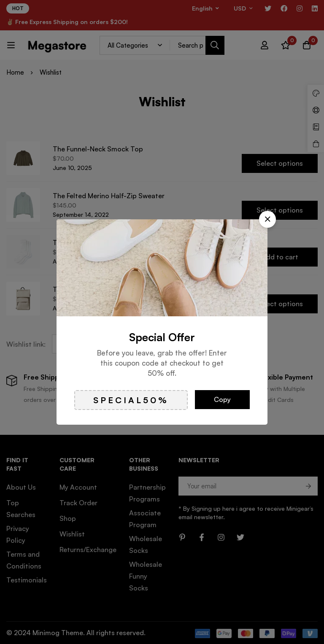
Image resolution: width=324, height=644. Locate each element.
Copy (222, 399)
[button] (267, 219)
